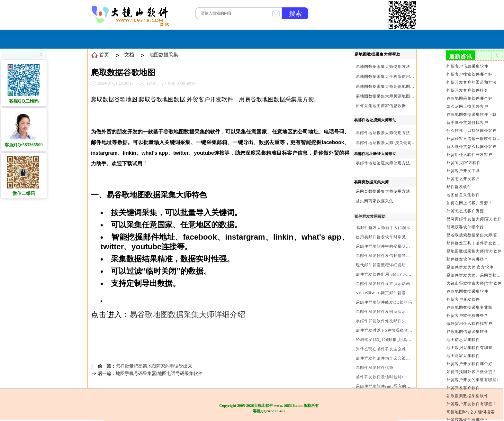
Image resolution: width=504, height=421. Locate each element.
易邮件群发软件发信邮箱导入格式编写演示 (396, 256)
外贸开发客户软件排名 (467, 90)
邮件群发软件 (459, 187)
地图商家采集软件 (463, 356)
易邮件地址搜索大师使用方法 (383, 133)
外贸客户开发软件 (463, 299)
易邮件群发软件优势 (375, 368)
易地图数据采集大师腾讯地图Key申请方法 (395, 96)
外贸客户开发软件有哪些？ (472, 404)
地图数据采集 (164, 55)
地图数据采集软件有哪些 (469, 348)
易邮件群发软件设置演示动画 (383, 284)
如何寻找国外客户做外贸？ (472, 372)
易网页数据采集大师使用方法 (383, 191)
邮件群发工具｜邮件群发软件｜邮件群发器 (475, 243)
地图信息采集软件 (463, 195)
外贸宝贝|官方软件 (464, 163)
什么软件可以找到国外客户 (472, 131)
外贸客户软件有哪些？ (467, 316)
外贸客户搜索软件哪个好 (469, 74)
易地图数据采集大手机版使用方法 (387, 77)
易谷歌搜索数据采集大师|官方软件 (475, 235)
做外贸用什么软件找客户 (469, 324)
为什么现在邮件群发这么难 (381, 349)
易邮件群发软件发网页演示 (381, 312)
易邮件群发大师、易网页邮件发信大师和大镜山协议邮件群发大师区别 (475, 275)
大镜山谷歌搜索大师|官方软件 (474, 283)
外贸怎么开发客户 (463, 179)
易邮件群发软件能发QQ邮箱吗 (384, 302)
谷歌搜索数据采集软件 (467, 396)
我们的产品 (292, 38)
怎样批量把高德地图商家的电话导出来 (154, 366)
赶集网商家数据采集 (375, 201)
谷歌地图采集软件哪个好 (469, 98)
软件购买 (226, 38)
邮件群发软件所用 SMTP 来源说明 (388, 274)
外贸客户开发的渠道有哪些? (473, 380)
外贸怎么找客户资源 (465, 211)
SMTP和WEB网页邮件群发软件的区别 (391, 293)
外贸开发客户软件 (463, 388)
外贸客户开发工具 (463, 171)
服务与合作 (257, 38)
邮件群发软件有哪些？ (467, 259)
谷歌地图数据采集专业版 (469, 307)
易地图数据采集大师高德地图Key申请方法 (395, 87)
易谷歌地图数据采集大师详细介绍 (187, 314)
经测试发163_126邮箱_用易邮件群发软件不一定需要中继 (409, 340)
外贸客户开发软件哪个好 (469, 364)
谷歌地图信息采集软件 (467, 332)
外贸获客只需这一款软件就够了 (475, 139)
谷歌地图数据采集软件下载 (472, 114)
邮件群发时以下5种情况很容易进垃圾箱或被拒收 (401, 330)
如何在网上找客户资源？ (469, 203)
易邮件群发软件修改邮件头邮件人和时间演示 (398, 321)
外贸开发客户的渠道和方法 (472, 82)
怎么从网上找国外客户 (467, 106)
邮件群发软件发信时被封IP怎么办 (387, 377)
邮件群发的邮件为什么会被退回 (385, 358)
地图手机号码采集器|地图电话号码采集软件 (159, 373)
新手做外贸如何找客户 (467, 123)
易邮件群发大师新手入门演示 (383, 228)
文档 (129, 55)
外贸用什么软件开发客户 (469, 155)
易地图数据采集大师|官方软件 (474, 251)
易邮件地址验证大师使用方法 (383, 163)
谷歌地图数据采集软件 (467, 291)
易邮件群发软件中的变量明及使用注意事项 (396, 246)
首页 (203, 38)
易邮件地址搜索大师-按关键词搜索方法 (392, 143)
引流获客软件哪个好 (465, 227)
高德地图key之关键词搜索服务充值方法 (475, 412)
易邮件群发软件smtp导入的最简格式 (389, 386)
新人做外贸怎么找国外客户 (472, 147)
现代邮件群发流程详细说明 (381, 265)
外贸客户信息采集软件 (467, 66)
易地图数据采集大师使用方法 (383, 67)
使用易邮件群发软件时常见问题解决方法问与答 (400, 237)
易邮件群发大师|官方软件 (470, 267)
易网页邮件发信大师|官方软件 (474, 219)
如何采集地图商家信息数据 (381, 106)
